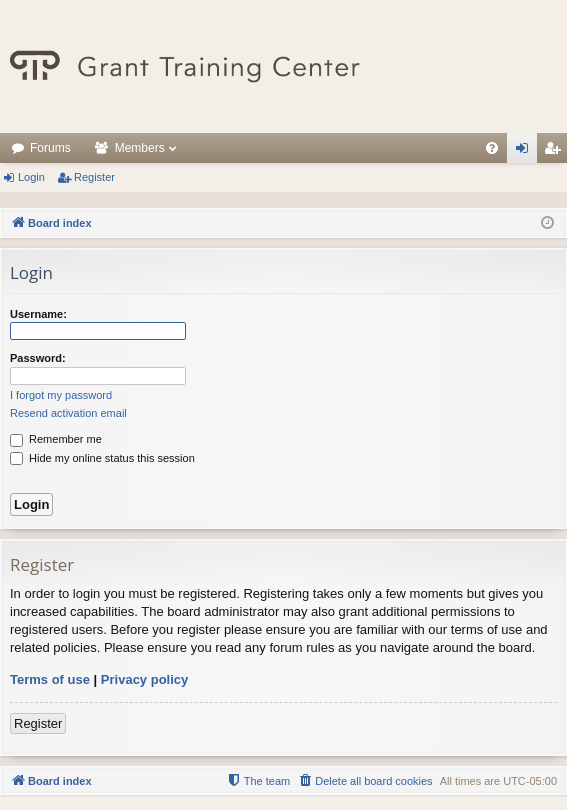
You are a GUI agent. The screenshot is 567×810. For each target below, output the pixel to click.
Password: (38, 358)
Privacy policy (144, 679)
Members (140, 148)
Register (94, 177)
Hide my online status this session (102, 458)
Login (31, 177)
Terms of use (50, 679)
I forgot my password (61, 395)
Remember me (56, 439)
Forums (50, 148)
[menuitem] (492, 148)
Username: (38, 314)
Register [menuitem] (556, 152)
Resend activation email (68, 413)
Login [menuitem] (526, 152)
